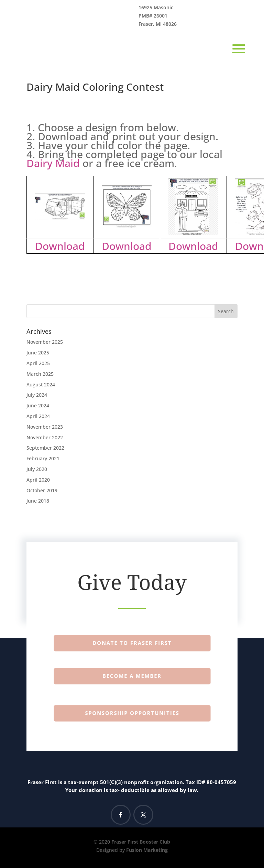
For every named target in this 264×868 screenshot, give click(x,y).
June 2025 (38, 353)
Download (60, 246)
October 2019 (42, 490)
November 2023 (45, 427)
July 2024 (37, 395)
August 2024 (41, 384)
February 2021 (43, 458)
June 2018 (38, 501)
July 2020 (37, 469)
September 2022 (45, 448)
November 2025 (45, 342)
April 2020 (38, 480)
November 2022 (45, 437)
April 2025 (38, 363)
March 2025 (40, 374)
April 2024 (38, 416)
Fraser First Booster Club (141, 842)
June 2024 (38, 405)
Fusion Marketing (147, 850)
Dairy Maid (53, 163)
